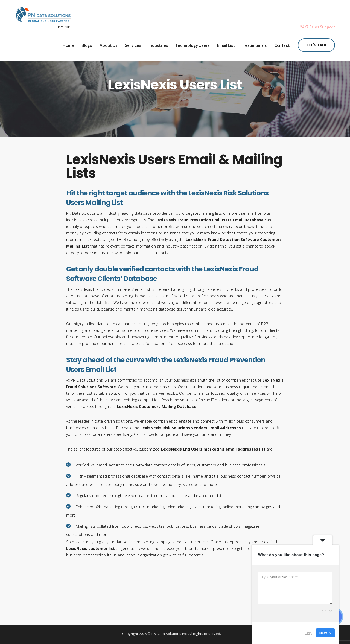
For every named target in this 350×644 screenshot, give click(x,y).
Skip (308, 633)
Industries (158, 43)
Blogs (87, 43)
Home (68, 43)
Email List (226, 43)
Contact (282, 43)
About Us (108, 43)
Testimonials (255, 43)
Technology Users (192, 43)
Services (133, 43)
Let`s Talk (316, 43)
